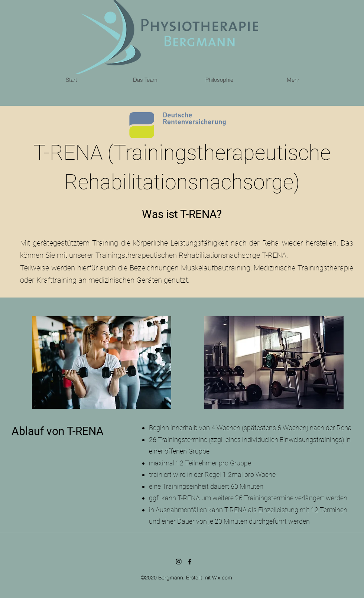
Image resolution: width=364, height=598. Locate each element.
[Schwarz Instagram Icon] (179, 562)
